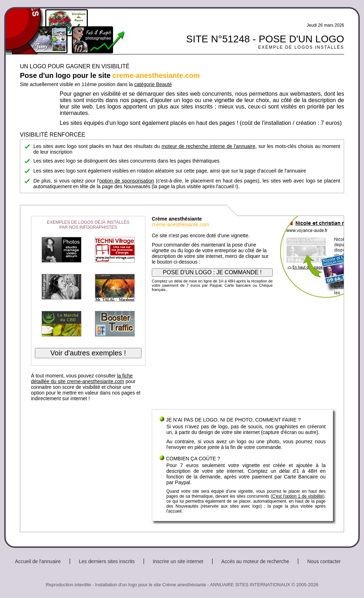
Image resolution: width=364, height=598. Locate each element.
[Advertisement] (242, 352)
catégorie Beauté (153, 84)
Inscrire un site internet (178, 561)
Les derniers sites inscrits (107, 561)
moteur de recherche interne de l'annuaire (208, 146)
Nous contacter (324, 561)
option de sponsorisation (127, 181)
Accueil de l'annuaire (38, 561)
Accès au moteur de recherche (255, 561)
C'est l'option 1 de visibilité (297, 496)
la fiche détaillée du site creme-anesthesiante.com (82, 379)
